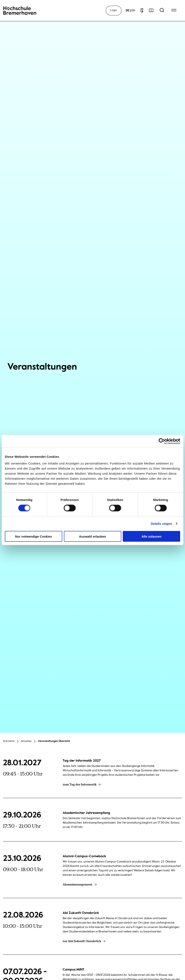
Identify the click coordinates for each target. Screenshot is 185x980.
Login (114, 10)
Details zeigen (161, 524)
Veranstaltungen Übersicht (54, 741)
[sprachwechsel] (130, 11)
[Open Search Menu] (162, 11)
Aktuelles (26, 741)
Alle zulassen (151, 536)
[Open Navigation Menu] (174, 11)
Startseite (9, 741)
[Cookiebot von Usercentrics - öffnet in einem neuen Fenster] (162, 441)
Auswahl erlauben (92, 536)
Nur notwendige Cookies (34, 536)
